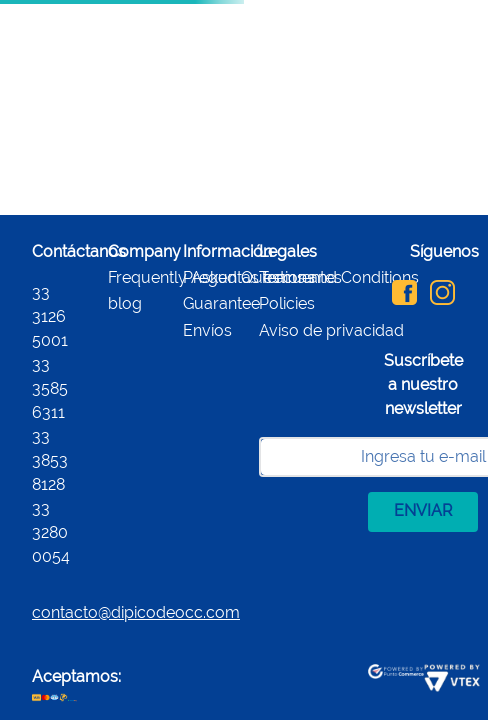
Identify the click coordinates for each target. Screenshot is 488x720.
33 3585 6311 (50, 388)
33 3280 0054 (51, 532)
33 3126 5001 (50, 316)
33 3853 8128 (50, 460)
